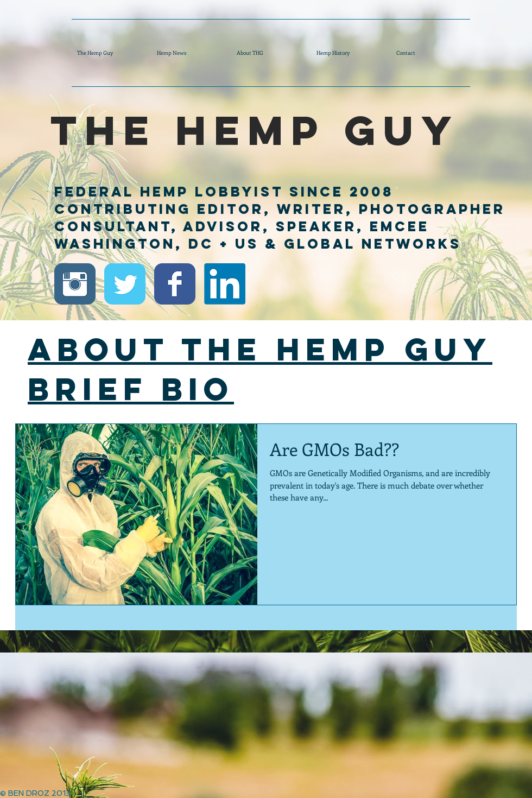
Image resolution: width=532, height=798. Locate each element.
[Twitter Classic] (125, 284)
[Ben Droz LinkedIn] (225, 284)
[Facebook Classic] (175, 284)
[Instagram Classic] (75, 284)
